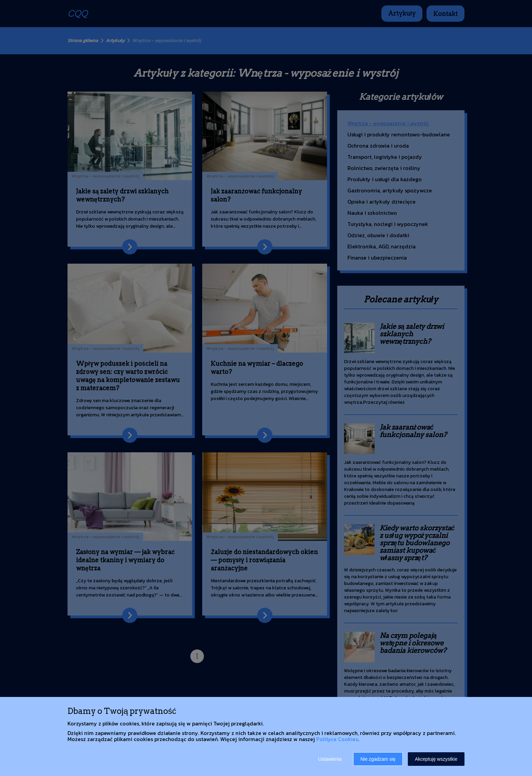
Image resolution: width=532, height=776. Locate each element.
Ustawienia (330, 759)
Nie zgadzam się (378, 759)
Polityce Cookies (337, 739)
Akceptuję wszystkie (436, 759)
